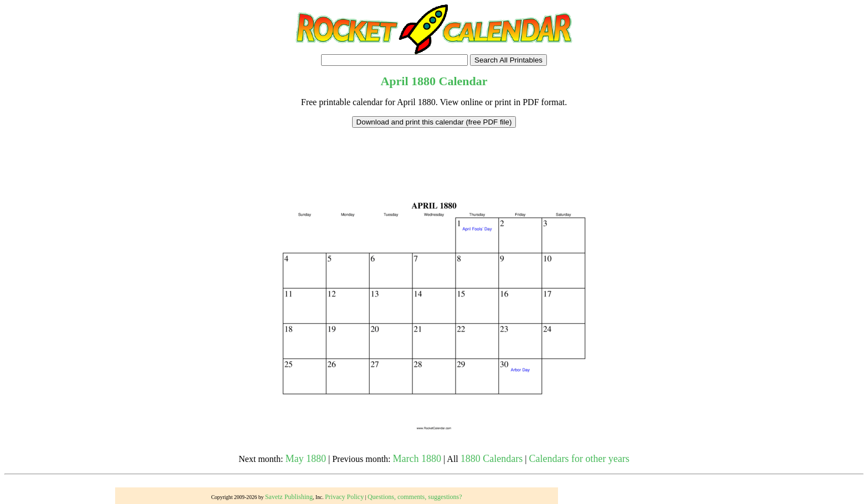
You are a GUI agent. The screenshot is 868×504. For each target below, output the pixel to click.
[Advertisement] (434, 153)
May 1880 (306, 459)
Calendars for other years (579, 459)
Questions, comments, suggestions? (415, 497)
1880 (423, 81)
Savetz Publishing (289, 497)
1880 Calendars (492, 459)
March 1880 (417, 459)
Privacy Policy (344, 497)
